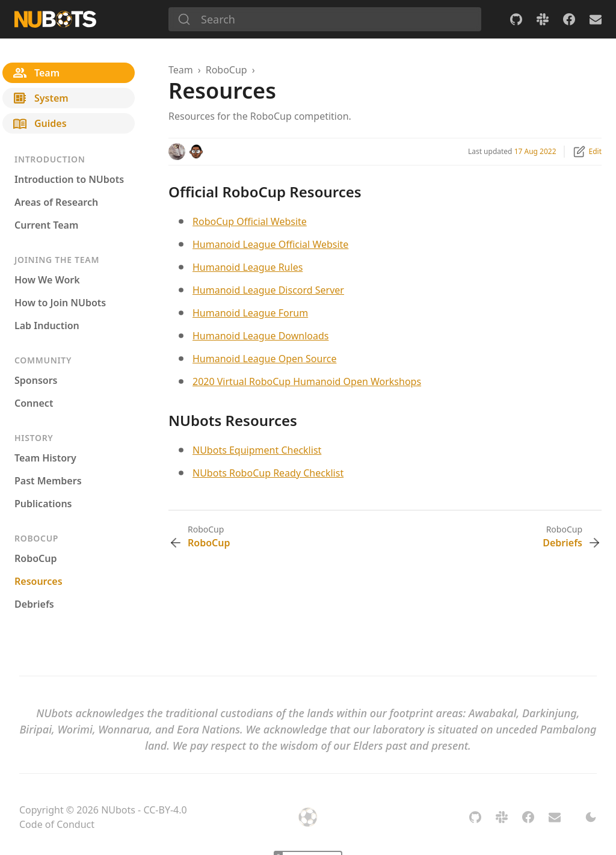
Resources (38, 581)
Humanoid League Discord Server (268, 290)
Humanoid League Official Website (270, 244)
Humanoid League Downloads (260, 336)
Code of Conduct (57, 824)
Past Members (48, 481)
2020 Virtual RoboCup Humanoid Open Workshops (307, 381)
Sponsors (36, 380)
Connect (34, 403)
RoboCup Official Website (250, 221)
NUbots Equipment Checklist (257, 450)
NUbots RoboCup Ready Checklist (268, 473)
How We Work (47, 280)
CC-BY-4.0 (165, 810)
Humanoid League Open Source (264, 359)
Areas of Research (56, 202)
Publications (43, 504)
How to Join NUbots (60, 303)
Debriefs (34, 604)
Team (181, 70)
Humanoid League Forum (250, 313)
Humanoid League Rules (248, 267)
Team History (45, 458)
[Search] (325, 19)
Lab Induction (47, 326)
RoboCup (35, 558)
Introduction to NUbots (69, 179)
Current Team (46, 225)
